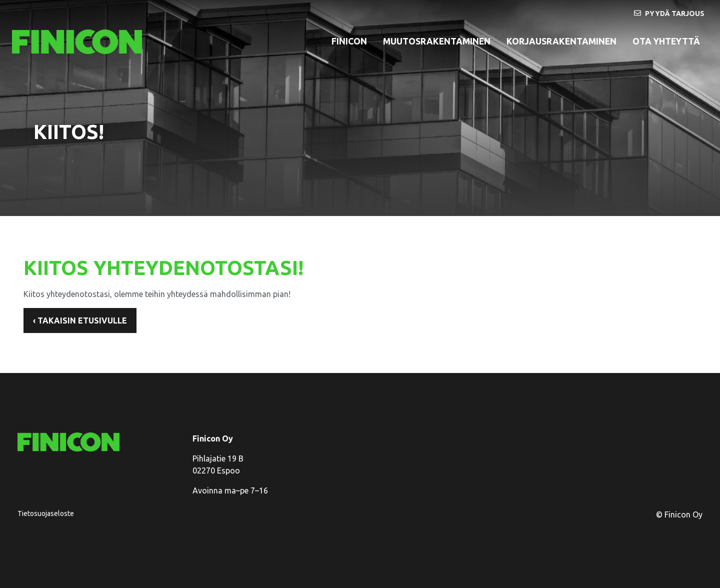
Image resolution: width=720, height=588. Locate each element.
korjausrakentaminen (561, 41)
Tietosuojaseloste (46, 513)
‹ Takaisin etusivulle (80, 320)
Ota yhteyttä (666, 41)
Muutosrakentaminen (437, 41)
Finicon (349, 41)
